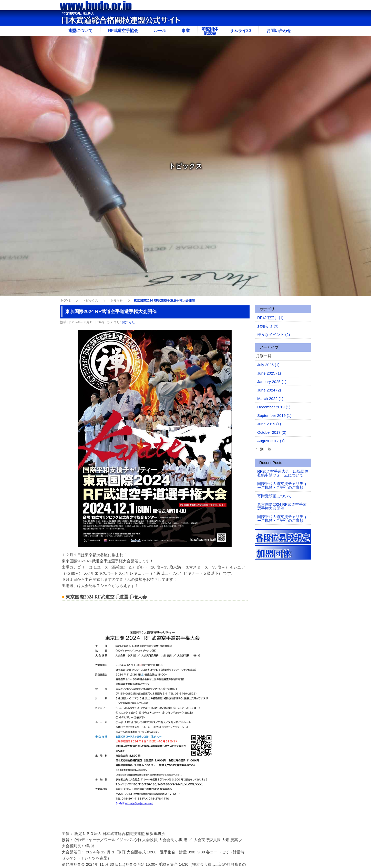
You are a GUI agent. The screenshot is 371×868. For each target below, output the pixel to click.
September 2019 (274, 415)
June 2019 (269, 424)
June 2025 (269, 373)
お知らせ (117, 301)
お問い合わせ (279, 31)
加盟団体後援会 (210, 31)
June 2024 (269, 390)
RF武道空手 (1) (270, 318)
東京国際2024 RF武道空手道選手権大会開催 (282, 506)
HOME (66, 301)
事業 (186, 31)
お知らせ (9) (268, 326)
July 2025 (268, 365)
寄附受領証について (275, 496)
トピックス (90, 301)
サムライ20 (240, 31)
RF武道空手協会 (123, 31)
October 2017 (272, 432)
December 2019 (274, 407)
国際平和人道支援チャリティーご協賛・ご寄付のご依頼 (282, 485)
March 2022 (270, 399)
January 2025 (272, 382)
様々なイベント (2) (274, 334)
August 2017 (271, 441)
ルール (160, 31)
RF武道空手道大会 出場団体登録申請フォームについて (283, 473)
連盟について (80, 31)
